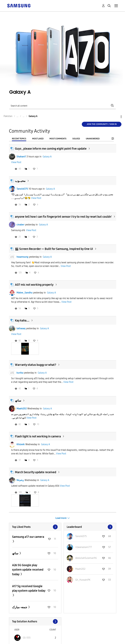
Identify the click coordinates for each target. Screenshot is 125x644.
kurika (20, 373)
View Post (16, 162)
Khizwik (21, 444)
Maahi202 (22, 409)
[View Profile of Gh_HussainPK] (83, 580)
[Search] (62, 106)
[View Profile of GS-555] (27, 638)
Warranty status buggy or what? (36, 365)
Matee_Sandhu (25, 293)
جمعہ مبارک (20, 607)
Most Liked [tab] (38, 139)
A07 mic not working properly (34, 285)
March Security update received (36, 472)
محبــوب (20, 181)
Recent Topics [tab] (19, 139)
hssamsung (22, 257)
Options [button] (116, 117)
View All (35, 527)
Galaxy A (47, 157)
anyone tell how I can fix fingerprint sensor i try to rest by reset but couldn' (63, 217)
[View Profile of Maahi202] (80, 569)
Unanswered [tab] (93, 139)
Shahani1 (21, 157)
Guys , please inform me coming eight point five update (51, 149)
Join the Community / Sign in (102, 124)
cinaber (20, 225)
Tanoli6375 (22, 189)
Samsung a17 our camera (28, 537)
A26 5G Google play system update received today (28, 570)
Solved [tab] (76, 139)
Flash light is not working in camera (38, 436)
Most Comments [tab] (58, 139)
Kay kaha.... (22, 320)
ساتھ (18, 401)
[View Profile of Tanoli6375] (81, 536)
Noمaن (20, 480)
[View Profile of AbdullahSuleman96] (86, 558)
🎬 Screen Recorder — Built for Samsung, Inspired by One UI (54, 249)
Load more (61, 518)
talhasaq (21, 328)
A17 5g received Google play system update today (29, 588)
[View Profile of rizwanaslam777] (84, 547)
